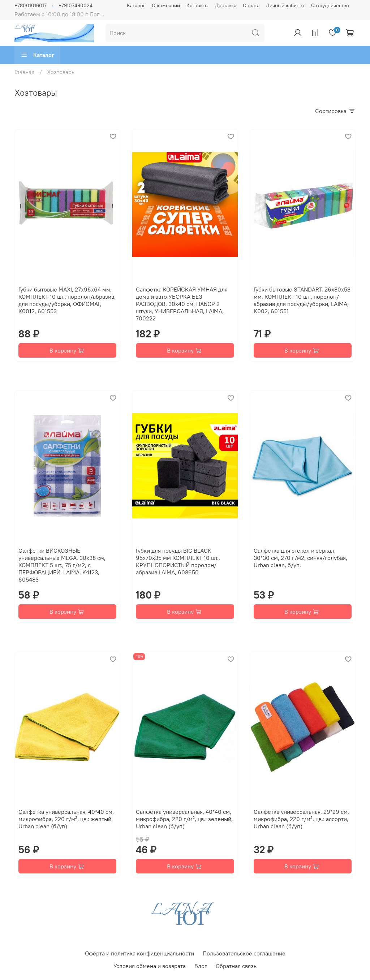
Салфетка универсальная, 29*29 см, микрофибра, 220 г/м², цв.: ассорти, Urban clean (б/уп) (301, 819)
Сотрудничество (330, 5)
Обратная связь (236, 966)
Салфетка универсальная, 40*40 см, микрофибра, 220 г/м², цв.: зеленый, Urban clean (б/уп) (184, 819)
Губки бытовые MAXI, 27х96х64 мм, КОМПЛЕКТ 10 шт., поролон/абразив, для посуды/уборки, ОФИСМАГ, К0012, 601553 (67, 300)
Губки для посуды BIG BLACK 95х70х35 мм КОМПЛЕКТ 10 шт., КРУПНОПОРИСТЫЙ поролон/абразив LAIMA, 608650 (178, 561)
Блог (201, 966)
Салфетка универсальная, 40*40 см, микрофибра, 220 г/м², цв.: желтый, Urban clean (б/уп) (66, 819)
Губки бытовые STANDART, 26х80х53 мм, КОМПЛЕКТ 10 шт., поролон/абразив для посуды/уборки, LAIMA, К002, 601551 (302, 300)
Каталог (136, 5)
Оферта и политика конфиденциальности (139, 953)
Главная (24, 72)
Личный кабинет (285, 5)
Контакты (197, 5)
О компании (166, 5)
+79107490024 (76, 5)
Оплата (251, 5)
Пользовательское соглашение (244, 953)
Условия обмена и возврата (150, 966)
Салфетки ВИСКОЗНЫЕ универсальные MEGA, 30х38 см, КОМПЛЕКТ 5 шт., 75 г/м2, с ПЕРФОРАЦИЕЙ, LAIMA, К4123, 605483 (62, 565)
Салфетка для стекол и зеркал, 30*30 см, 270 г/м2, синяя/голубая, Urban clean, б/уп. (300, 558)
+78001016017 (31, 5)
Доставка (226, 5)
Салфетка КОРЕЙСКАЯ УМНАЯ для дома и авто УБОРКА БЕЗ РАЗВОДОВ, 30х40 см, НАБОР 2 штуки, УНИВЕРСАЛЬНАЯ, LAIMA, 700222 (182, 304)
